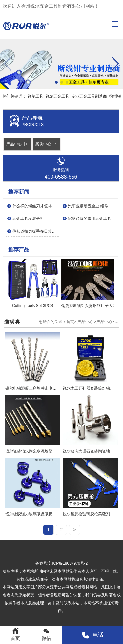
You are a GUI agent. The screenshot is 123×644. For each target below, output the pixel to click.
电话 (92, 635)
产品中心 (14, 144)
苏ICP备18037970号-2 (68, 563)
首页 (70, 322)
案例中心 (43, 144)
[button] (115, 64)
